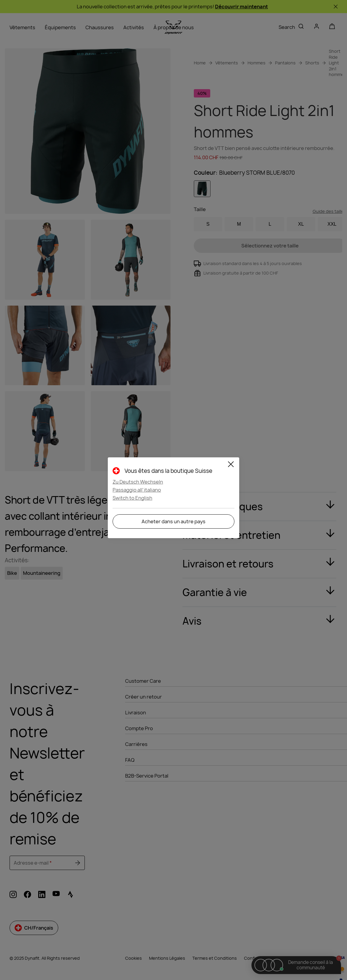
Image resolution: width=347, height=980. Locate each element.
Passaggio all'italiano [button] (137, 490)
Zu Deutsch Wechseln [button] (138, 482)
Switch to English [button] (132, 498)
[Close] (231, 465)
